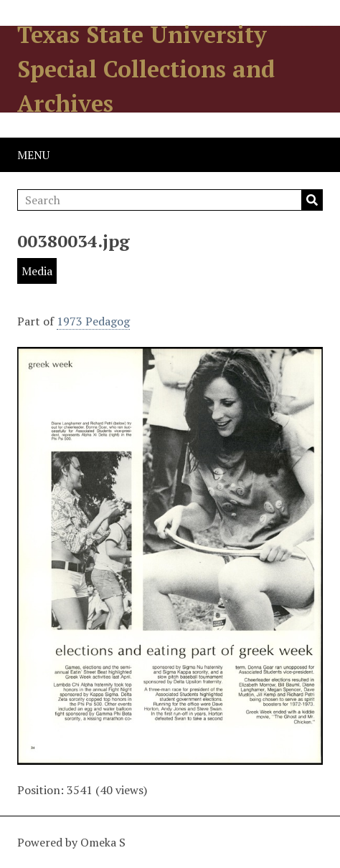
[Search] (170, 200)
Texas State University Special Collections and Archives (146, 69)
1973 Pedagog (93, 321)
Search (312, 200)
